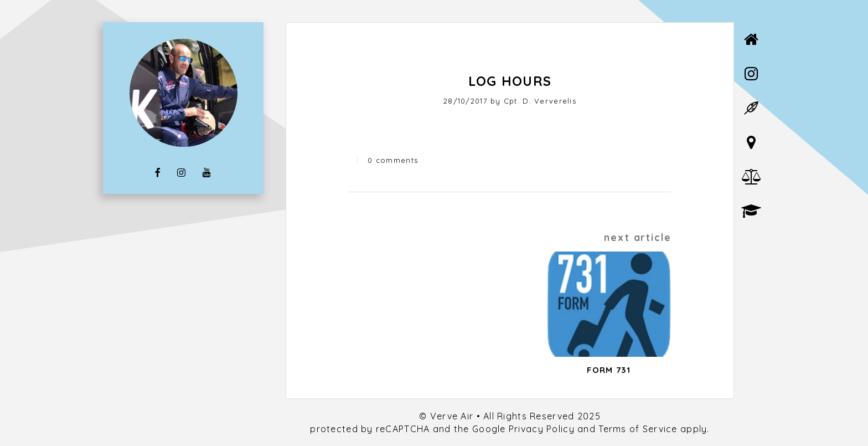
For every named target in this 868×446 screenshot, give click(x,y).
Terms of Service (638, 429)
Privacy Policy (542, 429)
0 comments (393, 160)
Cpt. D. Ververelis (540, 101)
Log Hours (510, 81)
